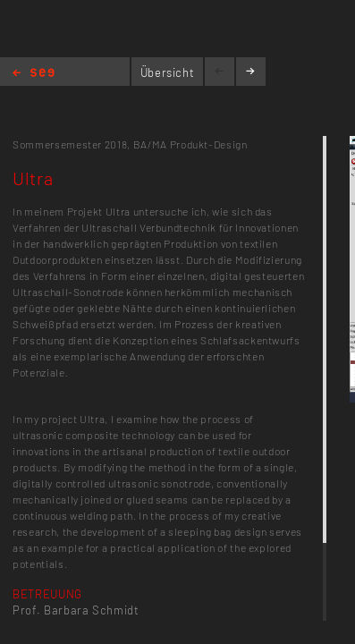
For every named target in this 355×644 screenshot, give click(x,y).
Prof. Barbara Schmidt (76, 610)
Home (34, 74)
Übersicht (168, 72)
